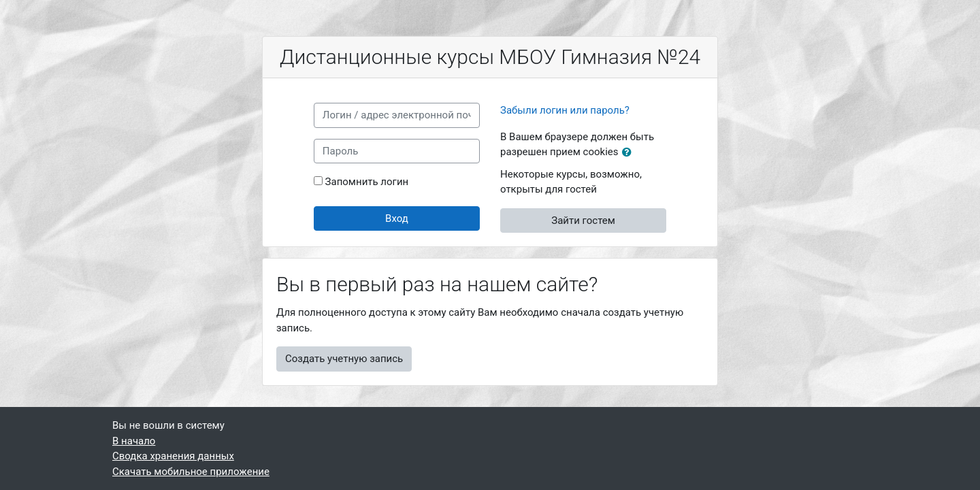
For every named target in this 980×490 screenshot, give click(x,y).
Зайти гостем (583, 220)
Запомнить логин (367, 182)
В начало (134, 441)
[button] (630, 153)
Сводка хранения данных (173, 456)
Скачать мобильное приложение (191, 472)
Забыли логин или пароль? (565, 110)
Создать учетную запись (344, 359)
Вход (397, 218)
